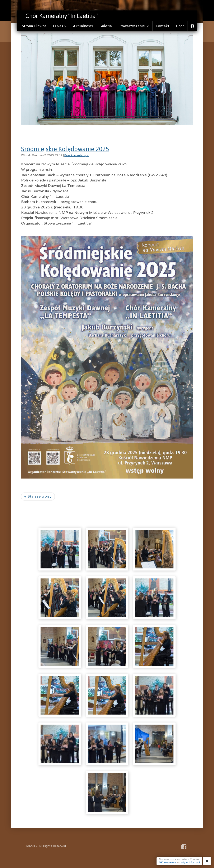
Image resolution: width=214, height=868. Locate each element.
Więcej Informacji (190, 863)
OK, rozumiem (168, 863)
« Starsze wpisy (38, 496)
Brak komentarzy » (76, 155)
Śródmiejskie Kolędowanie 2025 (65, 149)
